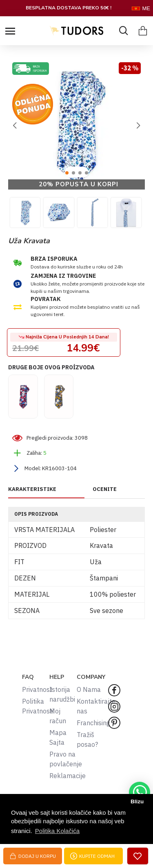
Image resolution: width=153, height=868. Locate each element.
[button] (15, 126)
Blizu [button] (137, 801)
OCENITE (105, 489)
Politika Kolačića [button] (57, 831)
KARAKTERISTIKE (32, 489)
